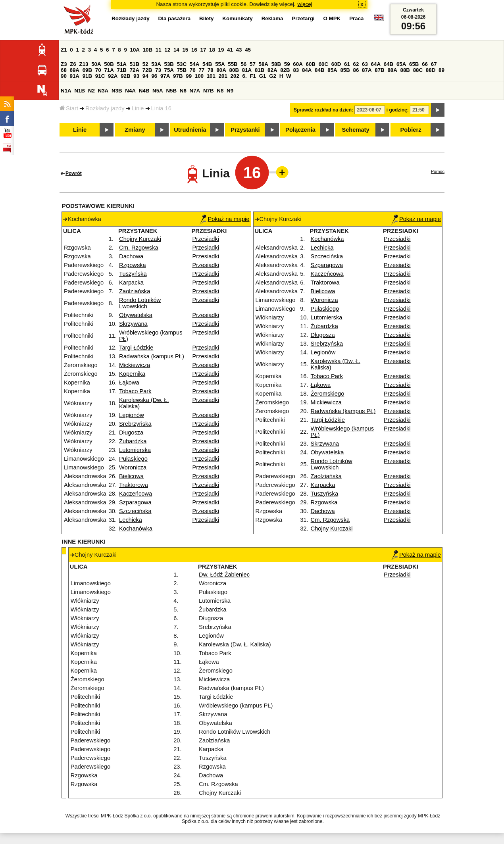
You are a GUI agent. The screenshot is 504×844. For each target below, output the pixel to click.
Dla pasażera (175, 18)
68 (64, 70)
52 (145, 64)
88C (418, 70)
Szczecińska (135, 511)
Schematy (355, 130)
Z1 (64, 50)
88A (392, 70)
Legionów (132, 415)
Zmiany (135, 130)
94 (145, 76)
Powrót (74, 173)
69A (75, 70)
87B (379, 70)
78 (211, 70)
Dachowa (131, 256)
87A (367, 70)
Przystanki (245, 130)
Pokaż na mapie (224, 219)
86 (356, 70)
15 (185, 50)
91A (75, 76)
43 (239, 50)
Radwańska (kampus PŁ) (152, 356)
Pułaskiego (133, 459)
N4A (130, 91)
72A (135, 70)
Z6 (73, 64)
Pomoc (438, 171)
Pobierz (411, 130)
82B (285, 70)
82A (272, 70)
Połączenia (300, 130)
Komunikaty (237, 18)
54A (194, 64)
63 (365, 64)
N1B (80, 91)
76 (193, 70)
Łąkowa (129, 383)
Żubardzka (133, 441)
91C (100, 76)
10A (135, 50)
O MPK (332, 18)
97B (178, 76)
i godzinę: (398, 110)
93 (136, 76)
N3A (103, 91)
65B (414, 64)
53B (169, 64)
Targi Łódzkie (136, 348)
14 (176, 50)
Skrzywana (133, 324)
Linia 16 (161, 108)
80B (234, 70)
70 (98, 70)
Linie (138, 108)
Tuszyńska (133, 274)
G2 (273, 76)
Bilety (206, 18)
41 (230, 50)
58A (264, 64)
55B (233, 64)
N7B (209, 91)
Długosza (131, 433)
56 (243, 64)
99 (189, 76)
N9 (230, 91)
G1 (263, 76)
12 (167, 50)
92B (125, 76)
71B (122, 70)
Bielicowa (131, 476)
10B (148, 50)
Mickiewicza (135, 365)
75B (182, 70)
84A (307, 70)
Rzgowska (133, 265)
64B (389, 64)
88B (405, 70)
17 (203, 50)
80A (221, 70)
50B (109, 64)
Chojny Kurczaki (140, 239)
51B (135, 64)
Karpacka (131, 283)
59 (287, 64)
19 (221, 50)
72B (147, 70)
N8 (220, 91)
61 (347, 64)
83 (296, 70)
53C (182, 64)
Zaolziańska (135, 291)
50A (96, 64)
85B (345, 70)
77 (201, 70)
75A (169, 70)
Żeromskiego (328, 394)
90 (64, 76)
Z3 (64, 64)
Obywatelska (136, 315)
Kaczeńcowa (136, 494)
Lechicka (131, 520)
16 (194, 50)
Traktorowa (134, 485)
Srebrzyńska (135, 424)
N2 (91, 91)
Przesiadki (206, 239)
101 (211, 76)
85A (332, 70)
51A (122, 64)
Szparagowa (135, 502)
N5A (158, 91)
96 (154, 76)
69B (87, 70)
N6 (183, 91)
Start (69, 108)
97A (165, 76)
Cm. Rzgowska (139, 248)
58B (276, 64)
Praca (356, 18)
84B (319, 70)
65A (401, 64)
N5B (171, 91)
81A (247, 70)
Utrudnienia (190, 130)
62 (356, 64)
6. (245, 76)
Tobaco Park (135, 391)
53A (156, 64)
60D (336, 64)
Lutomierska (135, 450)
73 (158, 70)
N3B (117, 91)
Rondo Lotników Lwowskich (140, 303)
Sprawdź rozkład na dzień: (323, 110)
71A (109, 70)
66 (425, 64)
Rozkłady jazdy (105, 108)
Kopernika (132, 374)
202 (235, 76)
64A (376, 64)
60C (323, 64)
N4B (144, 91)
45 (248, 50)
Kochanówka (136, 529)
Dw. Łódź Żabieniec (224, 575)
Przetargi (303, 18)
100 (199, 76)
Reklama (272, 18)
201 (223, 76)
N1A (66, 91)
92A (113, 76)
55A (220, 64)
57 (253, 64)
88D (431, 70)
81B (260, 70)
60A (298, 64)
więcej (305, 4)
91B (87, 76)
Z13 (84, 64)
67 (434, 64)
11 (159, 50)
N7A (195, 91)
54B (207, 64)
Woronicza (133, 467)
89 (441, 70)
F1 (253, 76)
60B (311, 64)
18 (212, 50)
